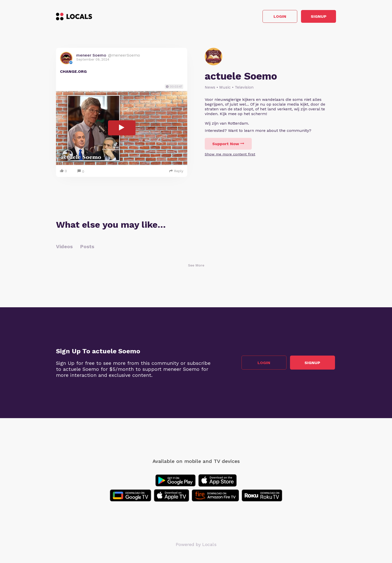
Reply (176, 172)
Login (265, 17)
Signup (314, 17)
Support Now (228, 145)
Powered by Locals (196, 545)
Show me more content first (230, 155)
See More (196, 266)
